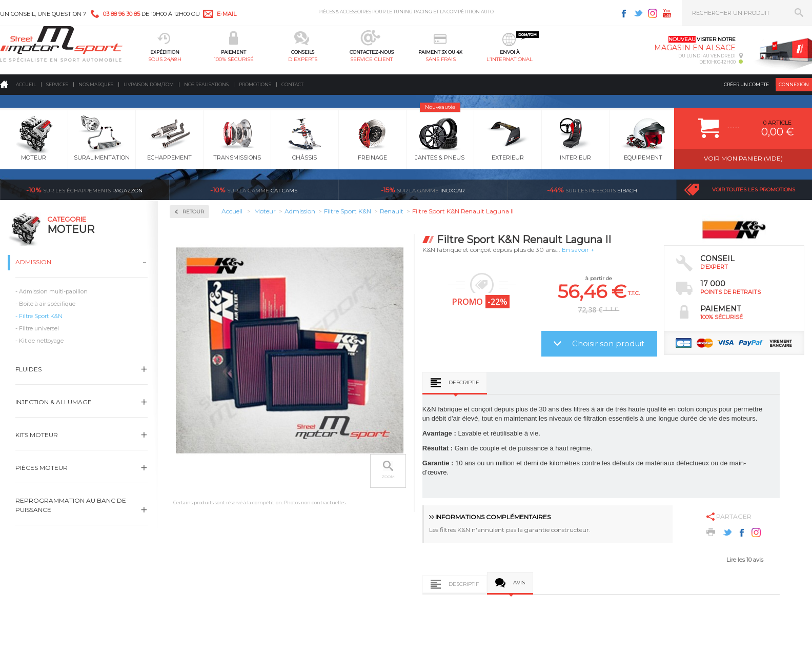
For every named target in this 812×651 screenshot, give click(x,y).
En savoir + (578, 250)
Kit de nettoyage (41, 341)
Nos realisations (206, 84)
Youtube (667, 13)
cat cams (254, 190)
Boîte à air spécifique (47, 304)
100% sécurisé (234, 59)
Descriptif (464, 382)
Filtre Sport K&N (41, 316)
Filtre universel (39, 328)
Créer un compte (746, 84)
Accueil (26, 84)
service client (371, 59)
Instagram (653, 13)
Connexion (794, 84)
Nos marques (96, 84)
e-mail (227, 14)
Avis (519, 583)
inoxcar (423, 190)
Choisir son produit (608, 343)
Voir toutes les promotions (754, 190)
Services (57, 84)
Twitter (638, 13)
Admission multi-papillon (53, 291)
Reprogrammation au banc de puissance (71, 505)
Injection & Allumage (54, 402)
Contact (292, 84)
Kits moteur (37, 435)
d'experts (303, 59)
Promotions (255, 84)
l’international (510, 59)
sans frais (441, 59)
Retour (193, 212)
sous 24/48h (165, 59)
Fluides (28, 369)
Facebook (624, 13)
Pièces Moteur (42, 468)
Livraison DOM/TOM (149, 84)
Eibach (592, 190)
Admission (33, 262)
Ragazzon (84, 190)
